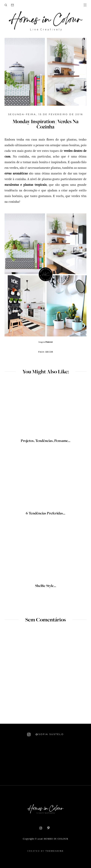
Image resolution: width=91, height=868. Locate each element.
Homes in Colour (56, 839)
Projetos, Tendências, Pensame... (45, 441)
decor (49, 352)
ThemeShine (55, 851)
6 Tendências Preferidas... (45, 514)
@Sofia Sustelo (45, 734)
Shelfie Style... (45, 586)
